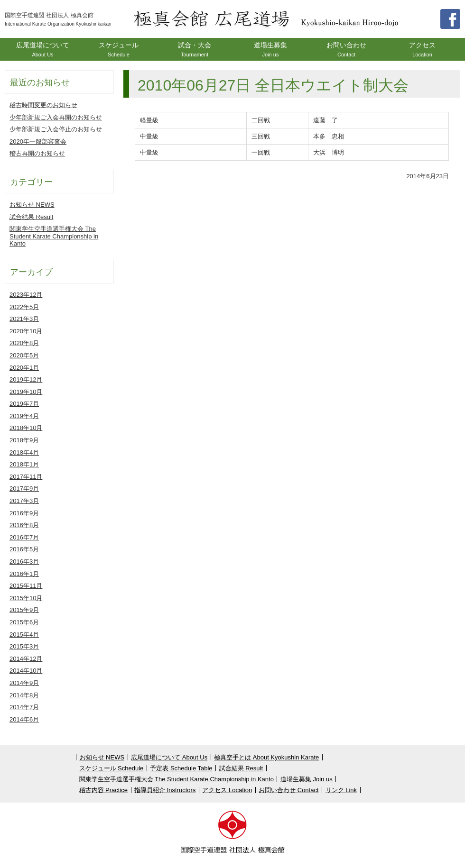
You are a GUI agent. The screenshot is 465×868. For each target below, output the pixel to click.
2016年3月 (24, 562)
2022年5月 (24, 307)
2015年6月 (24, 622)
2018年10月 (26, 428)
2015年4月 (24, 635)
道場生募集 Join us (307, 779)
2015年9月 (24, 610)
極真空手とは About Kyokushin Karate (266, 757)
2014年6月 (24, 719)
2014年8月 (24, 695)
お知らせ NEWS (32, 205)
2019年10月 (26, 392)
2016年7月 (24, 537)
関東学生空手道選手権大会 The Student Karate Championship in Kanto (54, 236)
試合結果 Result (31, 217)
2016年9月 (24, 513)
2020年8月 (24, 343)
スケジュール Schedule (112, 768)
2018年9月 (24, 440)
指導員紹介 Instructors (165, 790)
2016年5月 (24, 549)
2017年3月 (24, 501)
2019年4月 (24, 416)
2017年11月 (26, 477)
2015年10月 (26, 598)
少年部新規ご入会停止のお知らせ (56, 129)
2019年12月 (26, 379)
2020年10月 (26, 331)
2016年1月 (24, 574)
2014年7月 (24, 707)
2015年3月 (24, 646)
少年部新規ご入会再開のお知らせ (56, 117)
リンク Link (341, 790)
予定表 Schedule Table (181, 768)
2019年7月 (24, 404)
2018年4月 (24, 452)
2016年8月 (24, 525)
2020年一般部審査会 (38, 142)
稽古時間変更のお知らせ (43, 105)
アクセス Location (227, 790)
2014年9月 (24, 683)
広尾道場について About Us (169, 757)
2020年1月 (24, 368)
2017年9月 (24, 489)
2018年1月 (24, 464)
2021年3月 (24, 319)
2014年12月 (26, 659)
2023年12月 (26, 295)
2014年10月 (26, 671)
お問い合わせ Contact (288, 790)
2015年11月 (26, 586)
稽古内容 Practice (104, 790)
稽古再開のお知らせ (37, 153)
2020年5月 (24, 355)
